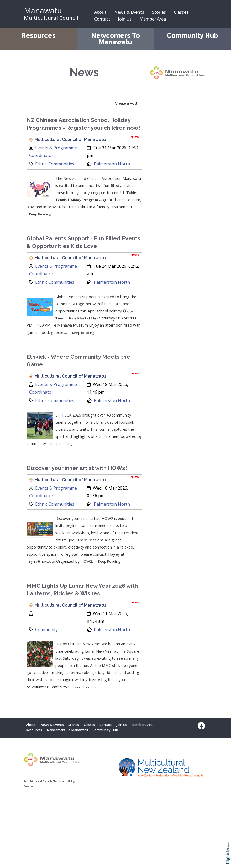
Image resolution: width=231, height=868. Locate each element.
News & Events (129, 12)
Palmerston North (112, 164)
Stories (159, 12)
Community (46, 630)
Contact (102, 19)
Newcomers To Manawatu (115, 39)
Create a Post (126, 103)
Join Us (125, 19)
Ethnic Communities (55, 164)
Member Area (153, 19)
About (100, 12)
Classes (181, 12)
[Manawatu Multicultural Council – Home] (53, 14)
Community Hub (192, 36)
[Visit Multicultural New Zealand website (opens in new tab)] (161, 768)
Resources (38, 36)
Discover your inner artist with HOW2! (77, 468)
